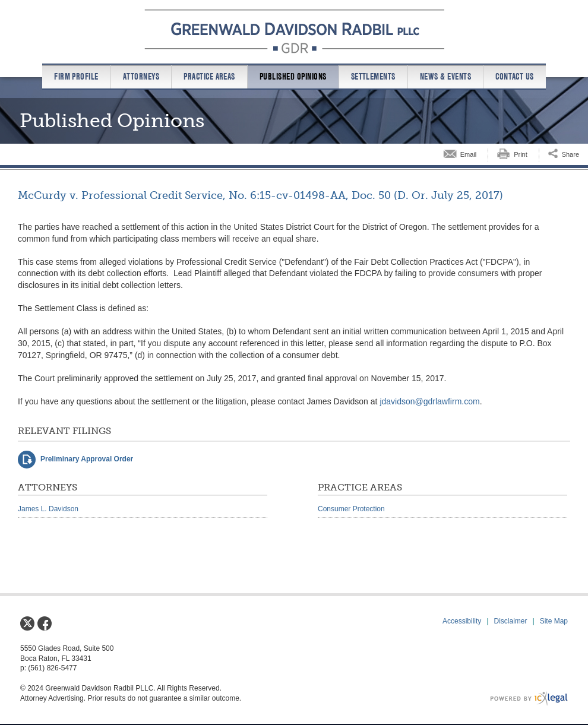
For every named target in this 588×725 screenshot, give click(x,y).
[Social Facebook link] (45, 623)
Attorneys (141, 77)
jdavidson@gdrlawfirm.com (429, 401)
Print (521, 154)
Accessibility (462, 621)
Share (570, 154)
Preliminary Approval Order (87, 459)
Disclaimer (511, 621)
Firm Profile (76, 77)
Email (469, 154)
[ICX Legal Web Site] (529, 699)
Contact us (515, 77)
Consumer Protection (351, 509)
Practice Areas (209, 77)
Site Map (554, 621)
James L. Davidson (48, 509)
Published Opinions (293, 77)
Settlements (373, 77)
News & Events (445, 77)
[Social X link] (27, 623)
